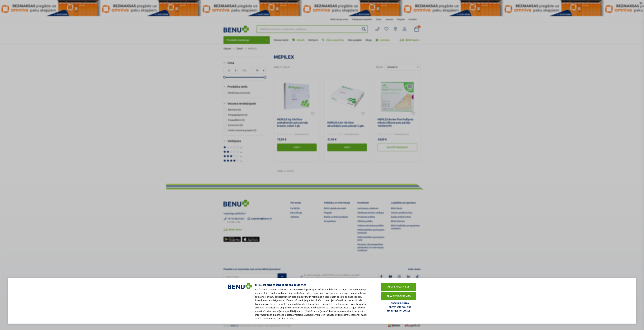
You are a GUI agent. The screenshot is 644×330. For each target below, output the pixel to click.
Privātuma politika (400, 307)
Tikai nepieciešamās (399, 296)
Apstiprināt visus (398, 287)
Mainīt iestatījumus (399, 311)
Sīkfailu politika (400, 303)
